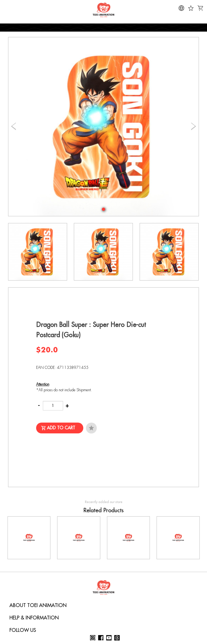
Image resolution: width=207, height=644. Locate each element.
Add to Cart (61, 428)
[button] (103, 209)
